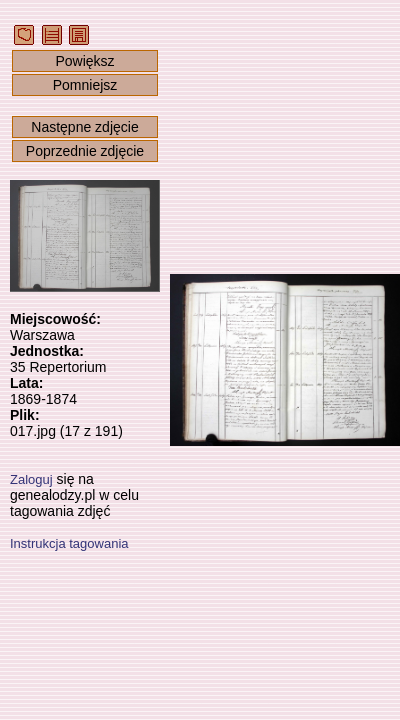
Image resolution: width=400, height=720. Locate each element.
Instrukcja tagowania (69, 543)
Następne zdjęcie (84, 127)
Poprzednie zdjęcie (85, 151)
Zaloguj (31, 479)
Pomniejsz (85, 85)
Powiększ (84, 61)
